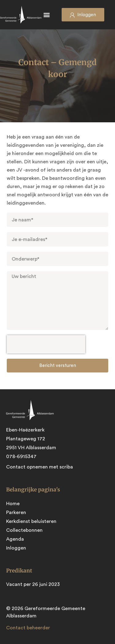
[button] (47, 15)
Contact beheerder (28, 628)
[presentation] (46, 344)
